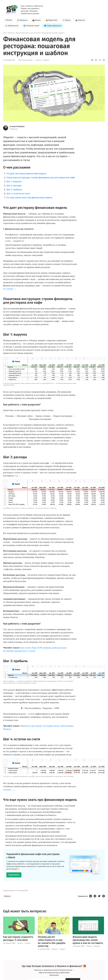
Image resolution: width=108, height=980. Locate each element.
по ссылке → (9, 289)
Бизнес (37, 20)
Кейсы (66, 20)
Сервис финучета (53, 26)
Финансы (22, 20)
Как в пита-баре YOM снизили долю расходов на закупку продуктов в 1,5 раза (35, 649)
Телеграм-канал (31, 26)
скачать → (8, 790)
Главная (9, 20)
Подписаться (12, 26)
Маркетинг (52, 20)
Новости (80, 20)
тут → (18, 476)
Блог (5, 33)
